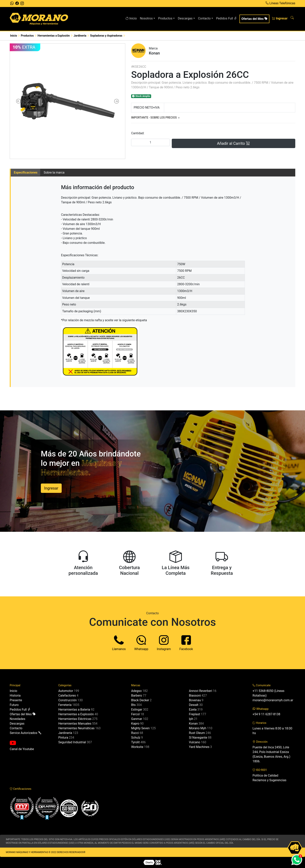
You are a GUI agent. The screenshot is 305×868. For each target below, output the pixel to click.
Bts (133, 705)
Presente (16, 700)
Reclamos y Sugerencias (269, 780)
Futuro (14, 705)
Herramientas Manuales (75, 724)
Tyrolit (135, 742)
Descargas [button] (185, 18)
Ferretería (65, 705)
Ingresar (280, 18)
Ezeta (193, 710)
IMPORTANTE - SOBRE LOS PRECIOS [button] (156, 118)
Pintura (63, 738)
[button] (19, 101)
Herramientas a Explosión (76, 714)
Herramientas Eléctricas (75, 719)
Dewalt (194, 705)
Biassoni (195, 696)
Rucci (135, 733)
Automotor (66, 691)
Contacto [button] (204, 18)
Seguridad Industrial (72, 742)
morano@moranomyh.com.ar (273, 700)
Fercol (135, 714)
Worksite (137, 747)
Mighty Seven (140, 728)
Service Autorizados (25, 733)
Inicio (131, 18)
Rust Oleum (197, 733)
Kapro (135, 724)
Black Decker (140, 700)
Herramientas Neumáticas (76, 728)
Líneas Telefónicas (280, 3)
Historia (15, 696)
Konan (193, 724)
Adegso (136, 691)
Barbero (137, 696)
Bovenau (195, 700)
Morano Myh (198, 728)
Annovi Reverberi (200, 691)
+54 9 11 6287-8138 (266, 714)
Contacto (16, 728)
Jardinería (65, 733)
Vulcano (195, 742)
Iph (191, 719)
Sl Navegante (198, 738)
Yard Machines (199, 747)
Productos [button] (165, 18)
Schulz (136, 738)
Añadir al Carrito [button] (233, 143)
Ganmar (137, 719)
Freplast (194, 714)
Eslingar (137, 710)
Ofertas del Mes (254, 19)
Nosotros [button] (146, 18)
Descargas (17, 724)
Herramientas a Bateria (74, 710)
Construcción (68, 700)
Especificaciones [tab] (26, 172)
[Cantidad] (150, 142)
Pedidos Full (227, 18)
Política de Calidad (265, 775)
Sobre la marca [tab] (54, 172)
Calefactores (67, 696)
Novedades (18, 719)
